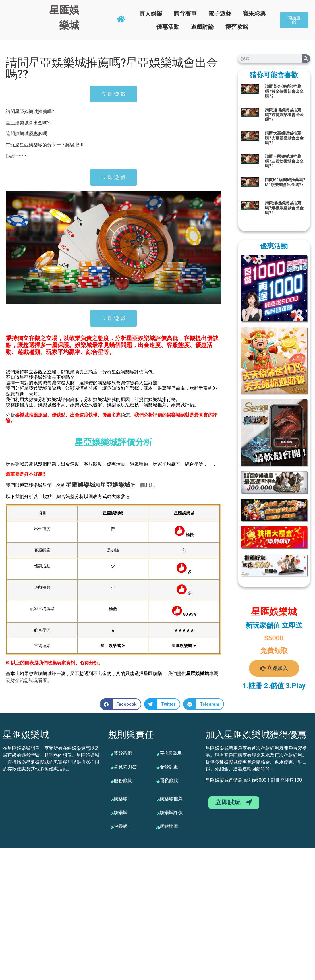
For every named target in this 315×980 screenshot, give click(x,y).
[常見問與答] (112, 768)
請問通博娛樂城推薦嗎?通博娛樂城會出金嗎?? (284, 115)
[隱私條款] (158, 782)
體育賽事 (185, 13)
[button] (121, 704)
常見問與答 (125, 767)
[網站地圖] (158, 828)
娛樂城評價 (171, 813)
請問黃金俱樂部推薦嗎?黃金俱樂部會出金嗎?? (284, 91)
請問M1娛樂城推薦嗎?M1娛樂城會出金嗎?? (285, 182)
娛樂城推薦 (171, 799)
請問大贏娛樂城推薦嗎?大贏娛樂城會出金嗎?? (284, 138)
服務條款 (123, 781)
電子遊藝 (220, 13)
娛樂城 (87, 485)
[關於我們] (112, 754)
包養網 (121, 826)
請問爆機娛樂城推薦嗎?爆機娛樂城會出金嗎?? (284, 208)
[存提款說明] (158, 754)
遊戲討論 (202, 27)
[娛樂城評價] (158, 814)
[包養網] (112, 828)
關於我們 (123, 753)
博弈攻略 (237, 27)
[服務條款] (112, 782)
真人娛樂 (151, 13)
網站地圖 (169, 826)
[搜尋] (306, 59)
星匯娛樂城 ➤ (184, 646)
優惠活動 (168, 27)
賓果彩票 (254, 13)
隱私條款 (169, 781)
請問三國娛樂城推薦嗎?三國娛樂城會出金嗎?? (284, 161)
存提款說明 (171, 753)
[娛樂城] (112, 800)
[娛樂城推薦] (158, 800)
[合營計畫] (158, 768)
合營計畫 (169, 767)
